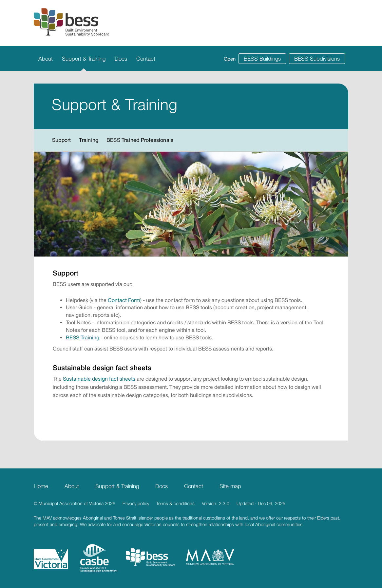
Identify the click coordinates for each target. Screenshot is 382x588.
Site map (230, 486)
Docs (121, 59)
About (46, 59)
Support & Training (84, 59)
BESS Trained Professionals (140, 140)
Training (89, 140)
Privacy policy (136, 503)
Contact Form (124, 300)
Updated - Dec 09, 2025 (261, 503)
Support (61, 140)
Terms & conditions (175, 503)
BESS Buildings (262, 59)
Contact (146, 59)
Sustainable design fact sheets (99, 379)
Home (41, 486)
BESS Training (83, 337)
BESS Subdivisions (317, 59)
